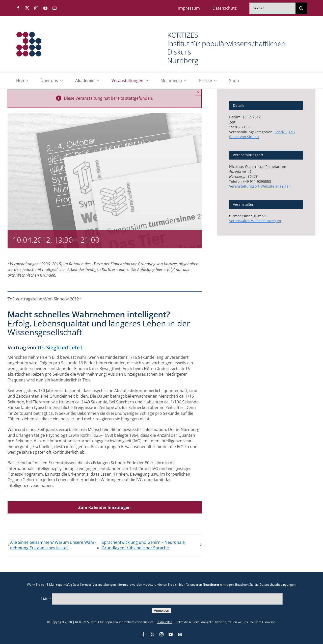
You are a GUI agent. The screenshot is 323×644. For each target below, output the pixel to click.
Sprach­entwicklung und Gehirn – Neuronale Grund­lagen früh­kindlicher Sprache (143, 545)
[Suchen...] (272, 8)
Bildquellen (165, 622)
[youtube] (45, 8)
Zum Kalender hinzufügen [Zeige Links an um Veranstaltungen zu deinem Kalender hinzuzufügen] (104, 507)
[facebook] (18, 8)
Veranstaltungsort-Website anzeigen (260, 186)
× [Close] (198, 92)
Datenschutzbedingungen (277, 585)
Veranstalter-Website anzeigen (255, 221)
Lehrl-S (280, 132)
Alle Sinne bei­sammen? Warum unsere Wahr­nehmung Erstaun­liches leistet (53, 545)
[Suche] (301, 8)
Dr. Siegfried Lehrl (60, 347)
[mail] (55, 8)
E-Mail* (46, 599)
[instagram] (36, 8)
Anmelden (161, 611)
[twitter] (27, 8)
